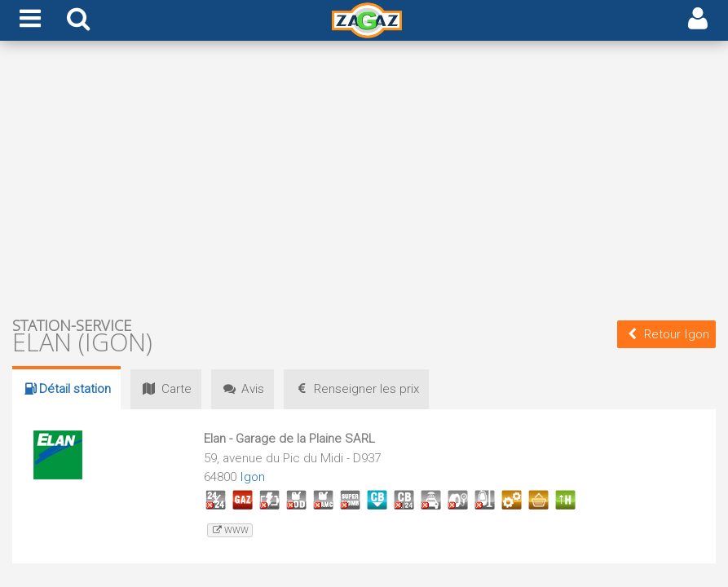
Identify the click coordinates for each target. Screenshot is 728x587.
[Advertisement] (364, 178)
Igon (252, 477)
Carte (165, 389)
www (229, 530)
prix (356, 389)
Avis (243, 389)
